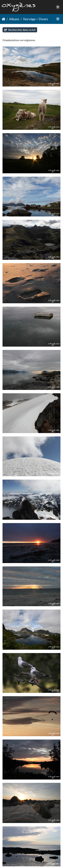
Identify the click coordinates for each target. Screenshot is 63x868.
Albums (14, 19)
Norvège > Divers (36, 19)
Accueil (3, 19)
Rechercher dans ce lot (20, 30)
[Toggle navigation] (58, 7)
